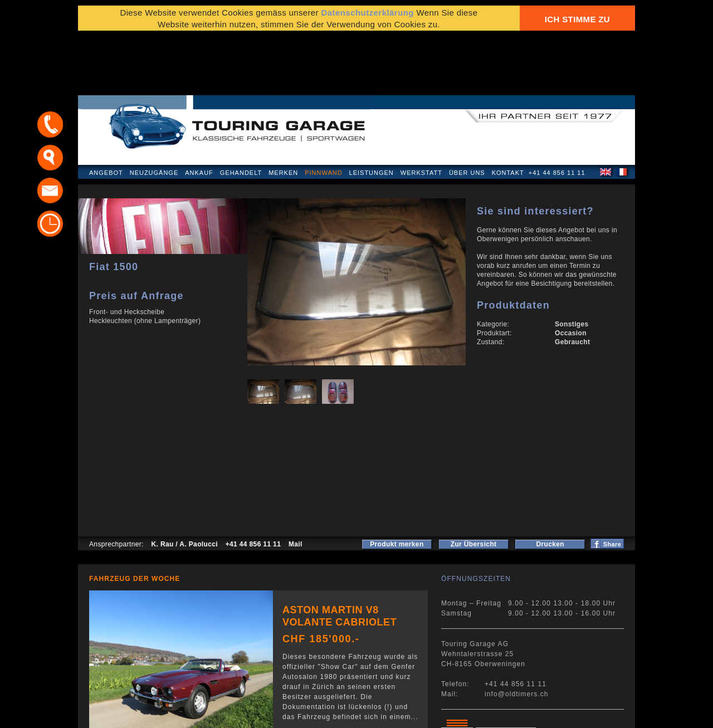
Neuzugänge (154, 114)
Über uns (467, 114)
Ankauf (199, 114)
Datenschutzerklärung (132, 714)
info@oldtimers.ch (517, 635)
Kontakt (508, 114)
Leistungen (372, 114)
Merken (283, 114)
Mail (296, 485)
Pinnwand (323, 114)
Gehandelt (241, 114)
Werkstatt (421, 114)
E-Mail (530, 714)
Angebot (106, 114)
